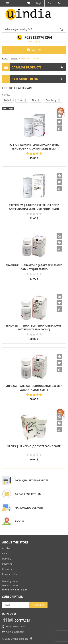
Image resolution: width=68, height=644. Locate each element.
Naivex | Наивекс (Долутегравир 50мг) (34, 446)
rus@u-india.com (15, 632)
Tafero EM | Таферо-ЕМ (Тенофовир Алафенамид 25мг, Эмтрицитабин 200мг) (34, 207)
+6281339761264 (38, 37)
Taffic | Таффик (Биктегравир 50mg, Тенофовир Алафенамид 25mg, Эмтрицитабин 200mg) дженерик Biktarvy (34, 147)
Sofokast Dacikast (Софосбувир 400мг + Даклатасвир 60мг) (34, 388)
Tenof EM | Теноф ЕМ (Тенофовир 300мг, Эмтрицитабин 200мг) (34, 327)
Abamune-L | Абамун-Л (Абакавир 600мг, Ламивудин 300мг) (34, 267)
